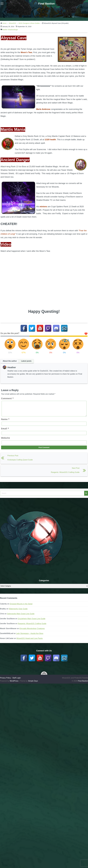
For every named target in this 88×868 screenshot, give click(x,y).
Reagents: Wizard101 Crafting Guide (32, 626)
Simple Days (33, 684)
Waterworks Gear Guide (18, 611)
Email (5, 431)
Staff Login (17, 680)
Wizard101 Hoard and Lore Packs (30, 641)
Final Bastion (47, 4)
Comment (7, 398)
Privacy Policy (5, 680)
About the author (10, 361)
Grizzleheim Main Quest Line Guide (32, 621)
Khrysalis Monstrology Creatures (32, 631)
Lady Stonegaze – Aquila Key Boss (30, 636)
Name (5, 422)
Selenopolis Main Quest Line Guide (21, 616)
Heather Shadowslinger (10, 30)
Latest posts (26, 361)
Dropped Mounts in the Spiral (21, 606)
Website (6, 441)
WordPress (14, 684)
